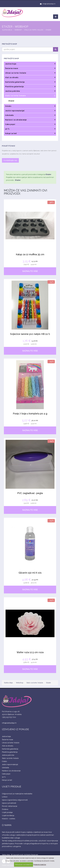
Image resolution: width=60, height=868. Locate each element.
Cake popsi (6, 774)
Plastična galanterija (10, 752)
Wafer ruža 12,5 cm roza (30, 652)
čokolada (5, 768)
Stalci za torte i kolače (34, 30)
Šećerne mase (7, 740)
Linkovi (5, 797)
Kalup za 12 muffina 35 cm (30, 254)
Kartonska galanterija (10, 749)
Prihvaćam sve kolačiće (24, 864)
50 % (4, 777)
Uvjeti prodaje (7, 812)
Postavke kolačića (40, 864)
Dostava (5, 809)
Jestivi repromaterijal (10, 764)
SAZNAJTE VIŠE (30, 271)
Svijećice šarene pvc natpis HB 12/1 (30, 334)
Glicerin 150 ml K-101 (30, 573)
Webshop (18, 30)
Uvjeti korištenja (8, 815)
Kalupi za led (7, 780)
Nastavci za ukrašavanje (11, 771)
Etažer (48, 30)
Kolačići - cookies (9, 819)
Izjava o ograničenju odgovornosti (15, 800)
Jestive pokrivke (8, 755)
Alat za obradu (8, 746)
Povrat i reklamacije (10, 806)
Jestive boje (6, 736)
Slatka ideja (7, 30)
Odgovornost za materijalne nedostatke (17, 794)
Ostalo (4, 761)
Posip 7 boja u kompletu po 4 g (30, 414)
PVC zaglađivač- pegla (30, 493)
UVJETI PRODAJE (12, 787)
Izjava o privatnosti (9, 803)
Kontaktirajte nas (10, 160)
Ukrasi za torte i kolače (11, 743)
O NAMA (7, 825)
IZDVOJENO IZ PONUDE (15, 729)
